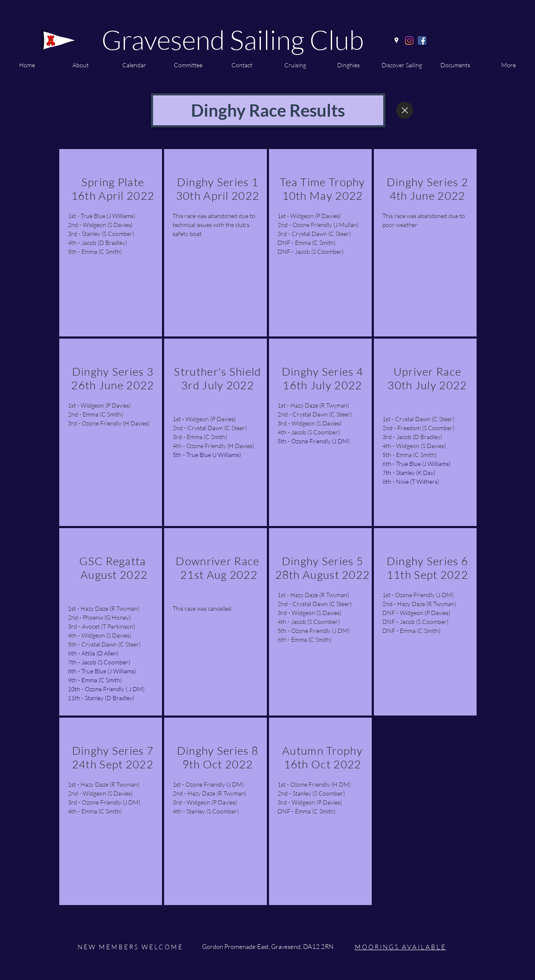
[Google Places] (396, 40)
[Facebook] (422, 40)
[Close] (405, 110)
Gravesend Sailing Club (233, 39)
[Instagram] (409, 40)
